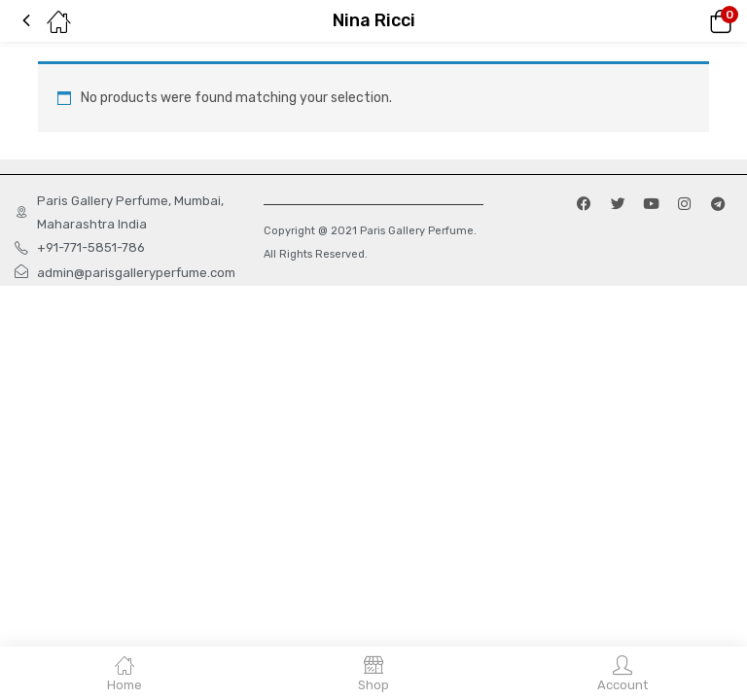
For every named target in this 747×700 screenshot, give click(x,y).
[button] (694, 21)
